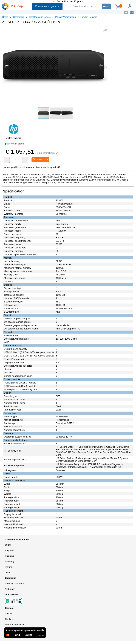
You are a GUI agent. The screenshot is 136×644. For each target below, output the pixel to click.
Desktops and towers (40, 17)
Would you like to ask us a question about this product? (32, 167)
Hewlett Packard (89, 17)
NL (126, 12)
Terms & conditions (15, 625)
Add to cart (40, 160)
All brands (10, 589)
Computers (19, 17)
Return (8, 567)
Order (8, 545)
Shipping (9, 556)
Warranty (10, 561)
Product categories (15, 583)
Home (5, 17)
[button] (105, 30)
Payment (9, 550)
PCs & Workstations (65, 17)
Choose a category (47, 6)
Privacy (9, 614)
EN (132, 12)
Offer (8, 572)
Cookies (9, 619)
